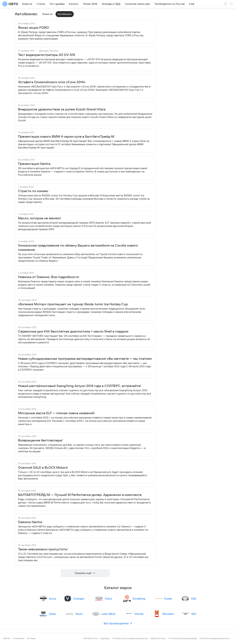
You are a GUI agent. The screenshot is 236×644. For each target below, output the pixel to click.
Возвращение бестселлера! (40, 440)
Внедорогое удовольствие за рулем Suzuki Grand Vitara (62, 109)
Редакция (105, 638)
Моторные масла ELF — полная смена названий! (56, 413)
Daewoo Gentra (30, 522)
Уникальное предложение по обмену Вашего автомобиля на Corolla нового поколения (78, 248)
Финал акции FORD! (34, 28)
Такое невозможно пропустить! (43, 549)
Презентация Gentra (34, 164)
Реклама (31, 638)
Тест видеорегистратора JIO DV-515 (47, 55)
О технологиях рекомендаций (183, 638)
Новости (47, 14)
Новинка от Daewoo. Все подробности (49, 277)
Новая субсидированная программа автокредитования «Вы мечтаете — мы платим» (85, 359)
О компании (19, 638)
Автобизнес (65, 14)
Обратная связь (158, 638)
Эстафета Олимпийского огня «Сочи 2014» (52, 82)
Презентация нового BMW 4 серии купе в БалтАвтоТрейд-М (66, 137)
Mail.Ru (7, 638)
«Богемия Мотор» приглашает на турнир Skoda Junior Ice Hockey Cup (73, 304)
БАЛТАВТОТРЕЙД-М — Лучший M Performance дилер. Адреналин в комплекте (80, 495)
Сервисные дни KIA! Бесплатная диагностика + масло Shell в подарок (73, 332)
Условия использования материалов (130, 638)
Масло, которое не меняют (40, 218)
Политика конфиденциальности (215, 638)
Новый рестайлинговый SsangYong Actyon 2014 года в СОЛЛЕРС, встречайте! (80, 386)
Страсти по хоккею (33, 191)
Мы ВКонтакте (91, 638)
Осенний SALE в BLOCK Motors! (43, 468)
